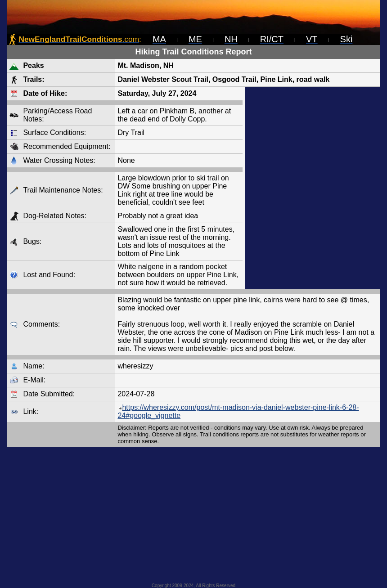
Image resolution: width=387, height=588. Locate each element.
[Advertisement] (312, 188)
